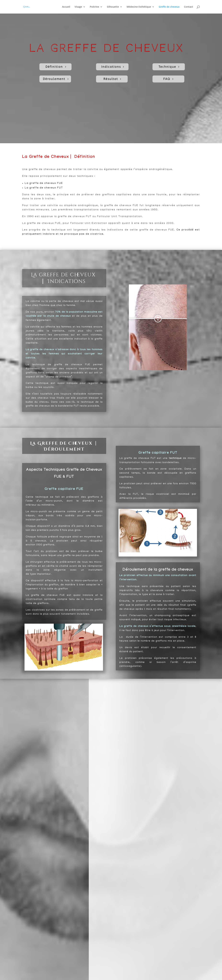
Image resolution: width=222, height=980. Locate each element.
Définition (54, 67)
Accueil (66, 7)
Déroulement (54, 79)
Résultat (111, 79)
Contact (189, 7)
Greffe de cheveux (169, 7)
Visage (78, 7)
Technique (167, 67)
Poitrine (94, 7)
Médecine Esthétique (139, 7)
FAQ (167, 79)
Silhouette (113, 7)
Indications (111, 67)
